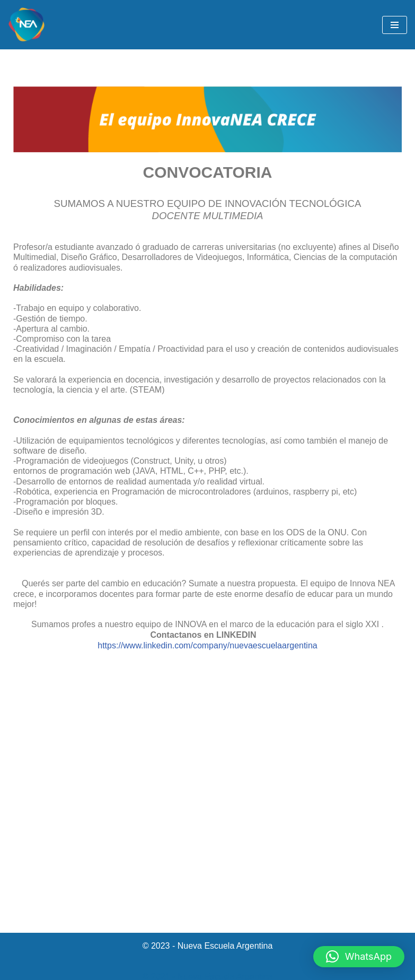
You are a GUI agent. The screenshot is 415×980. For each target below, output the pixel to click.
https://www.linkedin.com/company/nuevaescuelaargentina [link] (207, 645)
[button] (359, 957)
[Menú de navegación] (395, 25)
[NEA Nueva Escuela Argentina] (27, 25)
